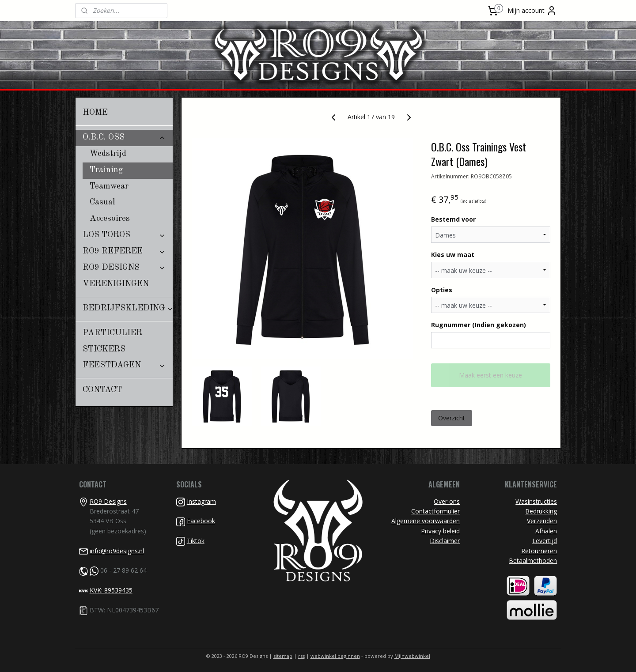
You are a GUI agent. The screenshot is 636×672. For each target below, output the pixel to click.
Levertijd (545, 541)
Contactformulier (435, 511)
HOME (95, 113)
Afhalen (546, 531)
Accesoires (110, 219)
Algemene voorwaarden (426, 521)
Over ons (447, 501)
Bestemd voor (453, 219)
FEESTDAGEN (124, 365)
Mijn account (532, 11)
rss (301, 656)
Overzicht (452, 418)
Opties (442, 290)
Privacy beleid (440, 531)
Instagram (201, 501)
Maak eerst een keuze (490, 375)
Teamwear (109, 187)
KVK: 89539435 (111, 590)
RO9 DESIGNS (124, 268)
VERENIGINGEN (116, 284)
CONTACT (102, 390)
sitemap (283, 656)
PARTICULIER (112, 333)
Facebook (201, 521)
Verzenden (542, 521)
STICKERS (104, 349)
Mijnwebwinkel (412, 656)
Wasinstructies (536, 501)
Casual (102, 202)
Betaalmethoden (533, 561)
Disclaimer (445, 541)
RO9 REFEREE (124, 251)
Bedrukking (541, 511)
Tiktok (196, 541)
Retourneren (539, 551)
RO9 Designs (108, 501)
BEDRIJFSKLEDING (128, 308)
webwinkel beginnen (335, 656)
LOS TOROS (124, 235)
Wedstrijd (108, 154)
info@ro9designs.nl (117, 551)
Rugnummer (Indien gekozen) (479, 325)
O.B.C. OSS (124, 138)
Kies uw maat (453, 255)
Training (106, 170)
